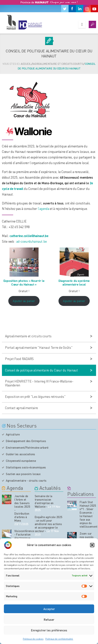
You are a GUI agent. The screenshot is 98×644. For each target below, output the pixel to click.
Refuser (49, 620)
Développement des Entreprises (26, 441)
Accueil (26, 64)
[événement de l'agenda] (7, 499)
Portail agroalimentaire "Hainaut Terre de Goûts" (39, 347)
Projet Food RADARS (19, 359)
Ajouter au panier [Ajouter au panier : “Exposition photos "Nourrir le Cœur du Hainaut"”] (24, 301)
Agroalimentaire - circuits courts (26, 480)
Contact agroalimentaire (21, 408)
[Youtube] (94, 9)
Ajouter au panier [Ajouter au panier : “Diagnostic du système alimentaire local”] (74, 301)
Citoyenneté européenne (21, 461)
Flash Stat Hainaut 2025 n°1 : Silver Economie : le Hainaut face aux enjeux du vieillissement (89, 514)
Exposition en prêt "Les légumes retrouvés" (35, 396)
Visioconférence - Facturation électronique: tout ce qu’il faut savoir (23, 538)
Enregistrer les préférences (49, 630)
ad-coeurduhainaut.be (31, 241)
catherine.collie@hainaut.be (29, 236)
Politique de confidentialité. (59, 639)
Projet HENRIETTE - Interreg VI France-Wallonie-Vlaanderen (39, 383)
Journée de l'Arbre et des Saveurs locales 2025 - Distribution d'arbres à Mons (22, 508)
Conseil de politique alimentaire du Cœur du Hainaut (41, 370)
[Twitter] (65, 9)
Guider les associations (20, 454)
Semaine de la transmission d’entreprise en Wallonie (44, 501)
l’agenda (44, 209)
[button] (92, 545)
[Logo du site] (24, 22)
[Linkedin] (80, 9)
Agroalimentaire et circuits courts (58, 64)
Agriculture (13, 434)
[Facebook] (72, 9)
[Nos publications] (72, 505)
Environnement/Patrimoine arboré (27, 448)
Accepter (49, 609)
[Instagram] (87, 9)
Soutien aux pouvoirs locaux (23, 474)
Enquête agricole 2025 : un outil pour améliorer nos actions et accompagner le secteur (49, 524)
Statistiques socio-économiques (26, 467)
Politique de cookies (33, 639)
